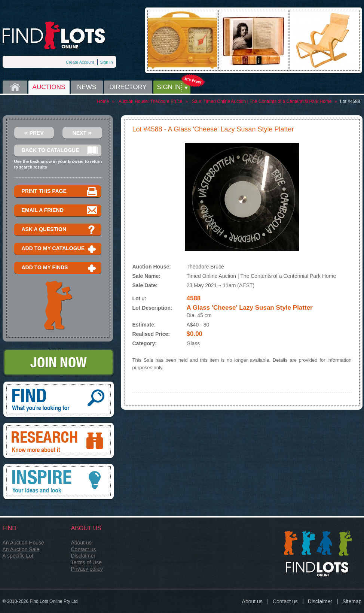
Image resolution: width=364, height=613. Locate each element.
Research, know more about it (59, 441)
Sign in (169, 87)
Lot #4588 (350, 101)
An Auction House (23, 543)
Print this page (60, 192)
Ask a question (60, 230)
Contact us (84, 549)
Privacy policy (87, 569)
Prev (34, 132)
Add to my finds (60, 268)
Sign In (106, 62)
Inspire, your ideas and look (59, 482)
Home (15, 87)
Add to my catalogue (60, 249)
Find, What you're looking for (59, 400)
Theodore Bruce (166, 101)
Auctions (49, 87)
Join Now (59, 363)
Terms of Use (86, 562)
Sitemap (352, 601)
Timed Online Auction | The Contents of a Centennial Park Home (268, 101)
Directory (128, 87)
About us (81, 543)
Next (82, 132)
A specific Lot (18, 556)
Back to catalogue (60, 151)
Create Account (80, 62)
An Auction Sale (21, 549)
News (87, 87)
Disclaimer (83, 556)
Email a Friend (60, 211)
